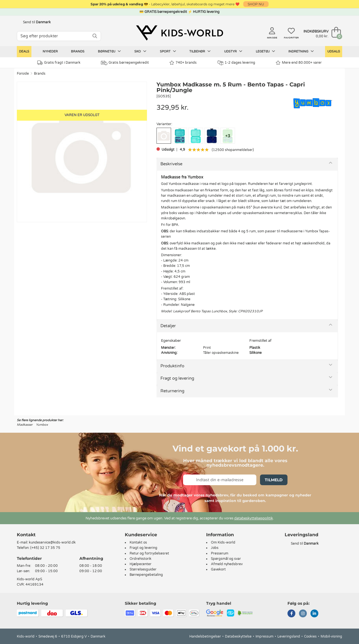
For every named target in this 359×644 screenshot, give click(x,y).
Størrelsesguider (143, 569)
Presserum (220, 553)
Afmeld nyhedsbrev (227, 564)
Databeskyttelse (238, 636)
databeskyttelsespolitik (254, 518)
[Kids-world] (179, 33)
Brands (78, 51)
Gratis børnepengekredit (125, 63)
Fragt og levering (177, 378)
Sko (140, 51)
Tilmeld (274, 480)
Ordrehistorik (141, 559)
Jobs (215, 548)
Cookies (310, 636)
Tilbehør (200, 51)
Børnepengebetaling (146, 575)
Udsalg (334, 51)
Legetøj (265, 51)
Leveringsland (289, 636)
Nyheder (50, 51)
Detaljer (168, 326)
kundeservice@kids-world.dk (52, 542)
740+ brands (183, 63)
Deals (24, 51)
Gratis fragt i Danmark (59, 63)
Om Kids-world (223, 542)
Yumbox (42, 425)
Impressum (264, 636)
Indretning (301, 51)
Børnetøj (109, 51)
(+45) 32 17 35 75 (45, 548)
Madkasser (25, 425)
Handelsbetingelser (205, 636)
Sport (168, 51)
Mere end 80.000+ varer (299, 63)
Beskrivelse (171, 164)
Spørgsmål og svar (226, 559)
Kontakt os (138, 542)
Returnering (172, 391)
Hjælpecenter (141, 564)
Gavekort (218, 569)
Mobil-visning (331, 636)
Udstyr (233, 51)
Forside (23, 74)
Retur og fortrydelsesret (149, 553)
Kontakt (26, 535)
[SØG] (95, 36)
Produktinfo (172, 366)
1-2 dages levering (236, 63)
